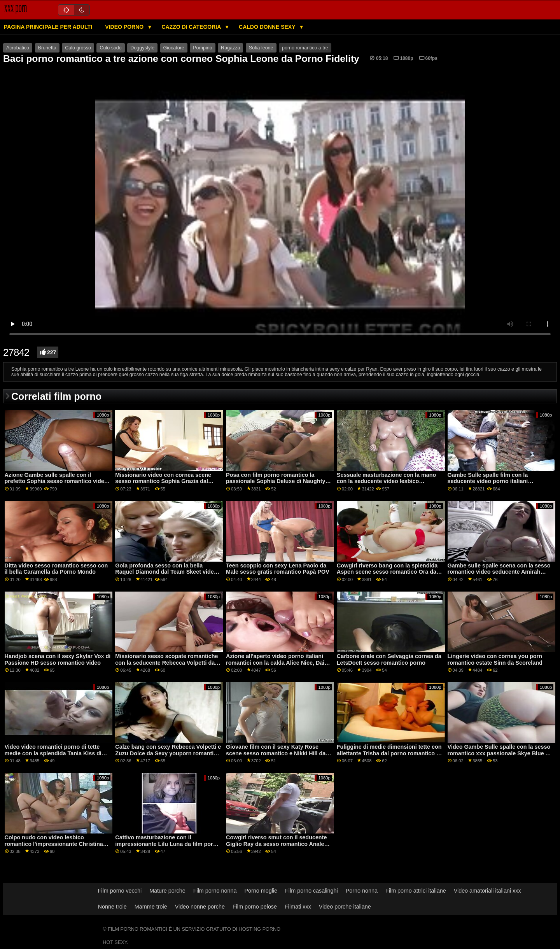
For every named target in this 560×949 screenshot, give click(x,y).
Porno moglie (261, 891)
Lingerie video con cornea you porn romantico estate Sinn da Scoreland (495, 659)
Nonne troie (112, 907)
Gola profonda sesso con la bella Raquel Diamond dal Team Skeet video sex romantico (166, 572)
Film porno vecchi (120, 891)
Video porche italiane (345, 907)
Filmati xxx (298, 907)
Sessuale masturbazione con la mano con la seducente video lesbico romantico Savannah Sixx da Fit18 (386, 481)
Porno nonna (362, 891)
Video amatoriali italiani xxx (487, 891)
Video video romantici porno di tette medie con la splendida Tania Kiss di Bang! (53, 753)
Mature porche (167, 891)
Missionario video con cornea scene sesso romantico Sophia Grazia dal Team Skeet (163, 481)
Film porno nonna (215, 891)
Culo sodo (110, 48)
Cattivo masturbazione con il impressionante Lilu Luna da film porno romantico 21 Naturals (167, 844)
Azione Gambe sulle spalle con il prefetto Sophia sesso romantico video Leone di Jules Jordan (56, 481)
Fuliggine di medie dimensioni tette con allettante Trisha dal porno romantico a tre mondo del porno (389, 753)
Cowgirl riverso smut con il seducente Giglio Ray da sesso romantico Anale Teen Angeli (276, 844)
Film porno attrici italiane (416, 891)
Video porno (125, 27)
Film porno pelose (255, 907)
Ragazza (230, 48)
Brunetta (47, 48)
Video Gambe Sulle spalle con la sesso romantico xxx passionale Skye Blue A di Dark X (499, 753)
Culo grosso (78, 48)
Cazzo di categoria (192, 27)
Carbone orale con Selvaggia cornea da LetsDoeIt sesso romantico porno (389, 659)
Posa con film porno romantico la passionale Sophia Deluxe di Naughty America (276, 481)
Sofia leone (261, 48)
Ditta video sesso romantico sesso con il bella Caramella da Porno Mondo (56, 569)
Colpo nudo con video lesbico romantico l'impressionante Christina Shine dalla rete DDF (54, 844)
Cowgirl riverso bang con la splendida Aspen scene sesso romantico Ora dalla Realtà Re (390, 572)
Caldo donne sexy (268, 27)
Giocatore (174, 48)
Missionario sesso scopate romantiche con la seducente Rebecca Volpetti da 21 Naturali (166, 663)
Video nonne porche (200, 907)
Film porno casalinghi (311, 891)
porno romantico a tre (305, 48)
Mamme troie (151, 907)
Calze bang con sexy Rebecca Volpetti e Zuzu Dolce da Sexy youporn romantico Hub (168, 753)
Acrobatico (18, 48)
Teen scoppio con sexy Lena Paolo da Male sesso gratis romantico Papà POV (278, 569)
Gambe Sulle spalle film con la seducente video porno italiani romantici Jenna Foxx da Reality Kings (499, 481)
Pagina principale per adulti (48, 27)
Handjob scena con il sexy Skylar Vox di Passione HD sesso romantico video (58, 659)
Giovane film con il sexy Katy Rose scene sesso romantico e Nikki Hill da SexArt (276, 753)
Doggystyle (142, 48)
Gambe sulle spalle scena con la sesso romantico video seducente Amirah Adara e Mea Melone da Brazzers (499, 572)
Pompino (202, 48)
